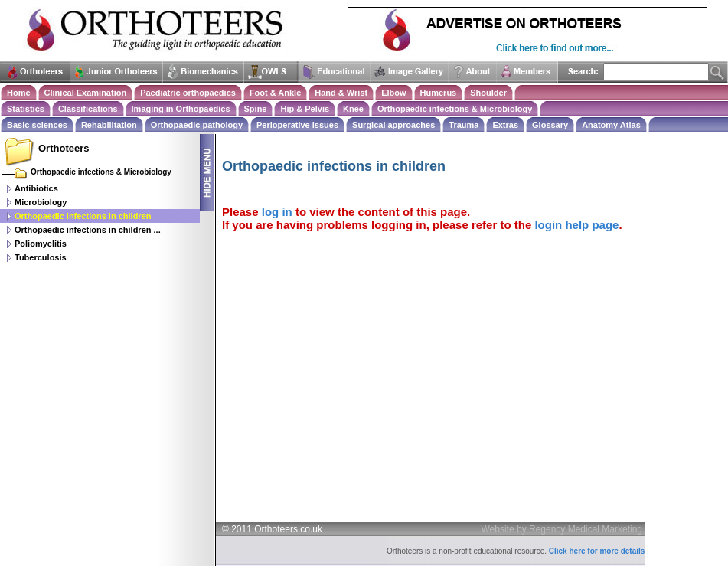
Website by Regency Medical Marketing (562, 529)
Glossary (550, 125)
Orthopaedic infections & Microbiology (455, 109)
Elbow (393, 93)
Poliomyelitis (41, 244)
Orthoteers (64, 148)
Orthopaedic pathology (197, 125)
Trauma (464, 125)
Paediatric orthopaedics (188, 93)
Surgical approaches (393, 125)
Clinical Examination (86, 93)
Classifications (88, 109)
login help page (576, 225)
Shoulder (488, 93)
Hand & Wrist (341, 93)
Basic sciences (37, 125)
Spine (256, 109)
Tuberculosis (41, 257)
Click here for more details (597, 551)
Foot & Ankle (275, 93)
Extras (505, 125)
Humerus (439, 93)
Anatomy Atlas (611, 125)
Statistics (26, 109)
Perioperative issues (297, 125)
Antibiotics (36, 188)
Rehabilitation (109, 125)
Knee (353, 109)
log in (277, 212)
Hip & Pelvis (305, 109)
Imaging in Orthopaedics (181, 109)
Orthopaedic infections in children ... (88, 230)
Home (19, 93)
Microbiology (41, 202)
